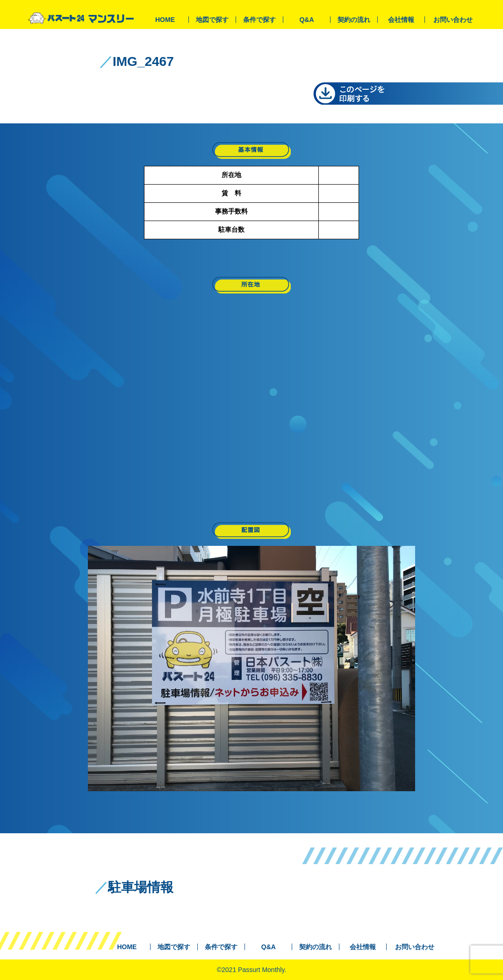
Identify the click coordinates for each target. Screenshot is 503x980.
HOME (165, 20)
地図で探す (212, 20)
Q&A (306, 20)
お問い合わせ (453, 20)
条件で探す (259, 20)
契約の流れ (354, 20)
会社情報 (401, 20)
